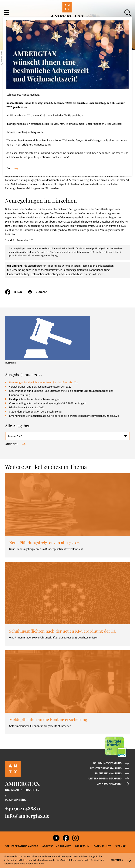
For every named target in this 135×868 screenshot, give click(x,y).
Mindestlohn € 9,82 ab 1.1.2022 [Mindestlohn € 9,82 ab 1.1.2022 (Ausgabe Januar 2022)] (27, 408)
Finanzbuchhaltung (18, 274)
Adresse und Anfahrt (57, 846)
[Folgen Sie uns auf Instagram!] (76, 838)
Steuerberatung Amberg (22, 846)
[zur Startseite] (67, 13)
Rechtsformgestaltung (106, 768)
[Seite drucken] (40, 292)
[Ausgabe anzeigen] (15, 444)
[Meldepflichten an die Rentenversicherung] (68, 692)
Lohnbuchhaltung (99, 270)
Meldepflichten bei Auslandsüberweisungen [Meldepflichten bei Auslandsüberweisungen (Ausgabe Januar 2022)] (34, 399)
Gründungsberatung (107, 763)
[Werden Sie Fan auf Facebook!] (66, 838)
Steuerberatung (16, 270)
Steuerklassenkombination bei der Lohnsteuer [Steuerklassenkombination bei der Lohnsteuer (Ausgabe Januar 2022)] (36, 412)
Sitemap (120, 846)
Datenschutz (102, 846)
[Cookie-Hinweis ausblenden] (121, 860)
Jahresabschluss (74, 274)
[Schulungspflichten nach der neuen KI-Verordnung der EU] (68, 604)
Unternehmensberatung (45, 274)
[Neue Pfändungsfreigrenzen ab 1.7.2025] (68, 515)
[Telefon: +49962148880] (23, 808)
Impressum (82, 846)
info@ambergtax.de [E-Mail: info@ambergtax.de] (27, 816)
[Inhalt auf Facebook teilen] (16, 292)
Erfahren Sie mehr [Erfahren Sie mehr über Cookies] (35, 864)
